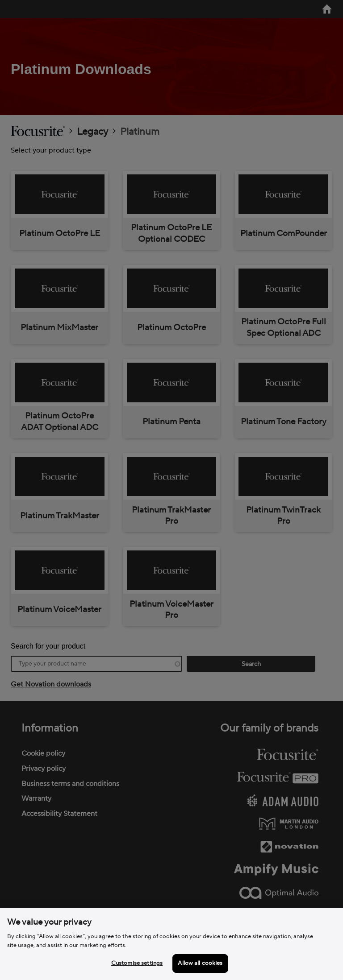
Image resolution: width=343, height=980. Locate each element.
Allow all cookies (200, 963)
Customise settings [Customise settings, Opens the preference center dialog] (137, 963)
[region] (171, 944)
